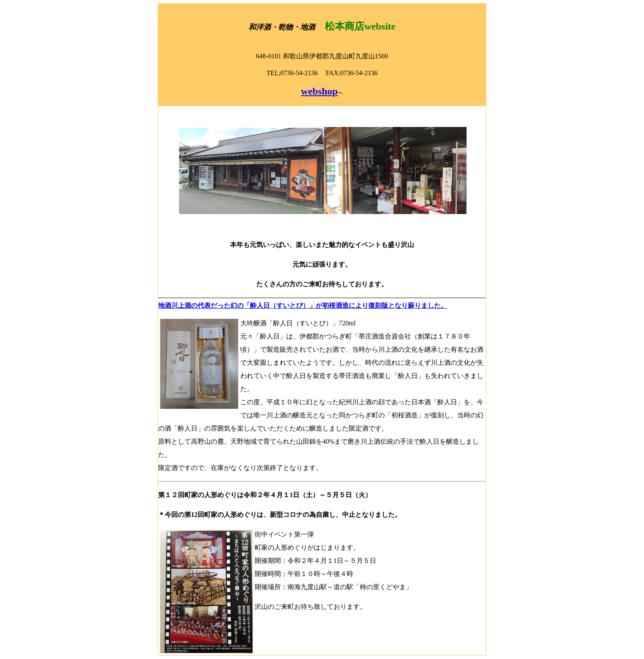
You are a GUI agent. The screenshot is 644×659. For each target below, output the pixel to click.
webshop (319, 91)
